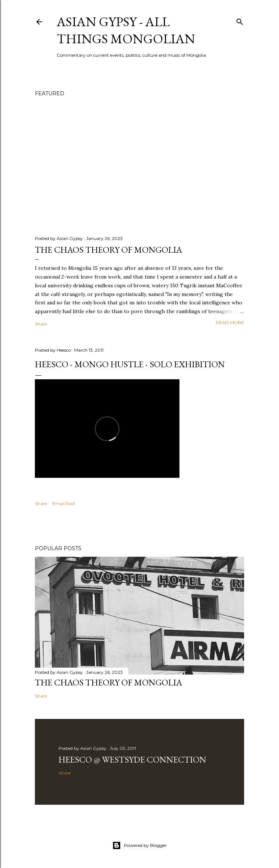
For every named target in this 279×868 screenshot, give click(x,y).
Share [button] (41, 324)
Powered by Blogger (139, 845)
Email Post (64, 503)
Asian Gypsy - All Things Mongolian (126, 30)
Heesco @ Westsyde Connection (132, 759)
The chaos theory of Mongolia (108, 250)
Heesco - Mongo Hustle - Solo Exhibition (130, 364)
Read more (230, 322)
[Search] (240, 20)
